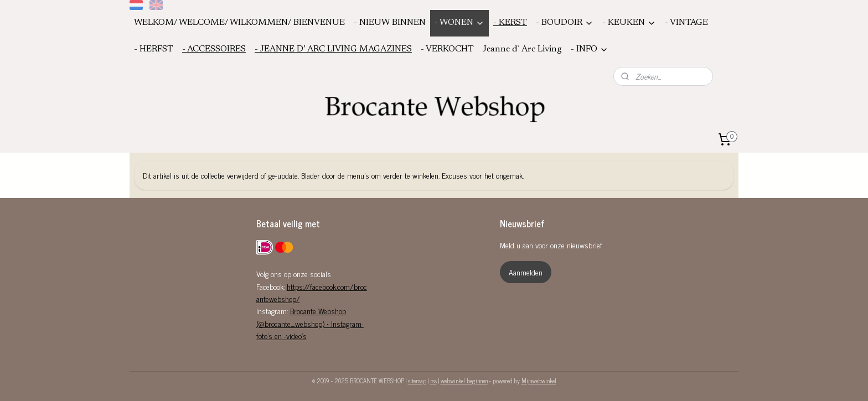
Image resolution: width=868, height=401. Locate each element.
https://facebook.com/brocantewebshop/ (312, 292)
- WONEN (459, 23)
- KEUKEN (629, 23)
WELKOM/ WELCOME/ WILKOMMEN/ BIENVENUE (239, 23)
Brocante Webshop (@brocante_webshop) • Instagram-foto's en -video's (310, 323)
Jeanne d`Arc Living (522, 49)
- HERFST (154, 49)
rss (433, 381)
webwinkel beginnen (464, 381)
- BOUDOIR (565, 23)
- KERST (510, 23)
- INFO (590, 50)
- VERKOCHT (447, 49)
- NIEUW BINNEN (390, 23)
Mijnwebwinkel (539, 381)
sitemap (417, 381)
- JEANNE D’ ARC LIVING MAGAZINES (333, 49)
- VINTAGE (686, 23)
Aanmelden (526, 272)
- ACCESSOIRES (214, 49)
